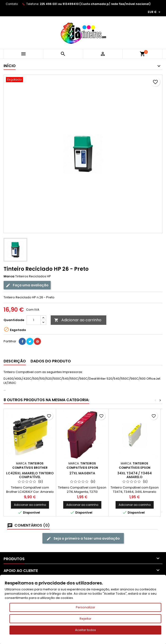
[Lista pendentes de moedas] (155, 12)
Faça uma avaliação (27, 285)
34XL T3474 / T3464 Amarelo (135, 475)
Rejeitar (85, 619)
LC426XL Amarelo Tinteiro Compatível (30, 475)
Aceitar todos (85, 630)
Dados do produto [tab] (51, 361)
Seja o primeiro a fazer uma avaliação (83, 539)
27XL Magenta (82, 473)
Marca (9, 276)
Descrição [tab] (15, 361)
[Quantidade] (34, 320)
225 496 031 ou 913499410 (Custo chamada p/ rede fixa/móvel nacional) (95, 4)
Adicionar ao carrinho (78, 320)
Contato (12, 4)
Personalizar (85, 607)
